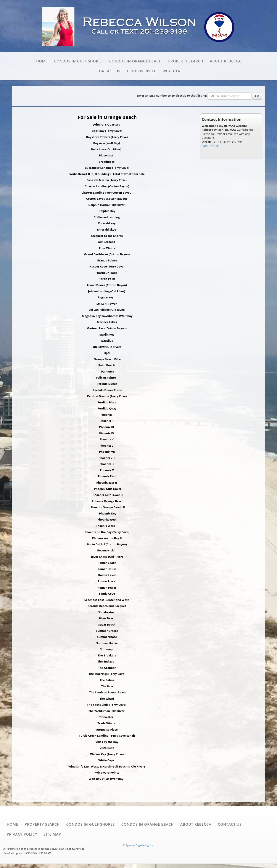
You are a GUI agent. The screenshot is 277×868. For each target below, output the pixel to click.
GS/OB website (141, 71)
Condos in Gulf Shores (78, 61)
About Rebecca (225, 61)
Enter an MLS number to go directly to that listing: (172, 96)
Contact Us (108, 71)
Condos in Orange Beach (135, 61)
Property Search (186, 61)
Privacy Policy (22, 834)
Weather (172, 71)
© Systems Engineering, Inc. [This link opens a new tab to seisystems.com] (138, 845)
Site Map (52, 834)
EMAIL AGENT (211, 146)
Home (42, 61)
